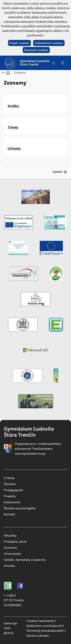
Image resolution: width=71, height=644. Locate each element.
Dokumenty (12, 502)
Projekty (10, 496)
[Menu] (62, 63)
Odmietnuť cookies (49, 43)
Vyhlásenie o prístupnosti (44, 626)
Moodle (9, 566)
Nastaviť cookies (36, 50)
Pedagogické (13, 490)
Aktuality (10, 535)
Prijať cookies (20, 43)
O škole (9, 478)
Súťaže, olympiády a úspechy (25, 560)
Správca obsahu (37, 635)
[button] (54, 63)
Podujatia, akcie (15, 541)
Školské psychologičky (20, 508)
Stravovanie (12, 554)
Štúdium (10, 484)
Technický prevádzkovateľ (45, 631)
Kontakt (9, 514)
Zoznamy (10, 548)
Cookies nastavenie (40, 621)
